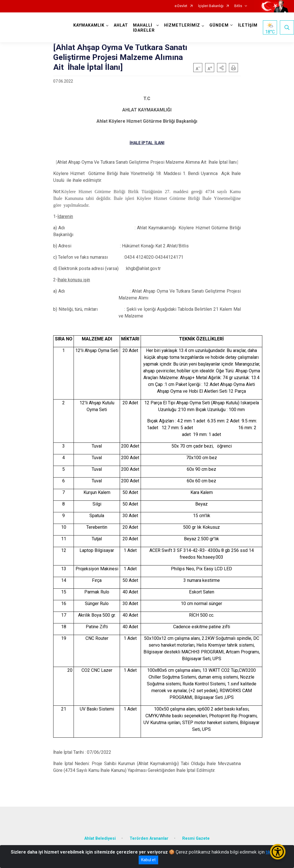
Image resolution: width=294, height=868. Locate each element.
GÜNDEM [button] (219, 25)
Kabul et (148, 860)
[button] (222, 68)
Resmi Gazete (196, 838)
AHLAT (121, 25)
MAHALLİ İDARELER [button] (144, 28)
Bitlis (238, 6)
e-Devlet (181, 6)
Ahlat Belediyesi (100, 838)
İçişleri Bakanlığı (211, 6)
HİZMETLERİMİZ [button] (182, 25)
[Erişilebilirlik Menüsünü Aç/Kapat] (278, 852)
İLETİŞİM (248, 25)
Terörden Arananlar (149, 838)
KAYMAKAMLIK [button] (89, 25)
